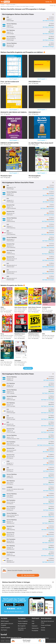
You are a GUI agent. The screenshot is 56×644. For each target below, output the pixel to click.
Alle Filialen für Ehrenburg (48, 221)
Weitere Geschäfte (11, 5)
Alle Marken (4, 630)
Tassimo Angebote (23, 621)
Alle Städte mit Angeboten (22, 629)
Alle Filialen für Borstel (49, 380)
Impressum (35, 626)
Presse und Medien (46, 625)
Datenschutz (35, 628)
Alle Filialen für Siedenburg (48, 228)
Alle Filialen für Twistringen (48, 400)
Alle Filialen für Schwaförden (47, 208)
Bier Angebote (22, 626)
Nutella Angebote (23, 624)
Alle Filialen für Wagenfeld (48, 517)
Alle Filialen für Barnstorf (48, 523)
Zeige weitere (28, 368)
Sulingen (3, 5)
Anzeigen (53, 6)
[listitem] (7, 300)
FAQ (33, 621)
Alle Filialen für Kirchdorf (48, 241)
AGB (33, 624)
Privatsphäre (35, 631)
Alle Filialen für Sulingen (48, 21)
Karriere (43, 630)
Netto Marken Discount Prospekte (7, 624)
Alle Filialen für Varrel (49, 215)
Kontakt (43, 628)
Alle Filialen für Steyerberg (48, 530)
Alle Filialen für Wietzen (48, 452)
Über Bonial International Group (47, 622)
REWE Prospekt (5, 621)
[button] (54, 2)
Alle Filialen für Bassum (49, 458)
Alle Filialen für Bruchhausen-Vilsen (46, 439)
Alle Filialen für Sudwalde (48, 393)
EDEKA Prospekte (5, 628)
